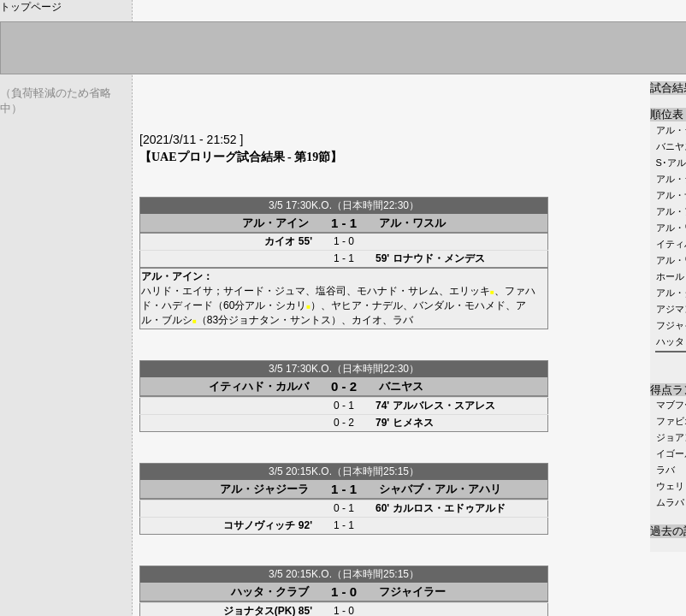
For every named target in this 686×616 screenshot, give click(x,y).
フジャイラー (412, 592)
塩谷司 (331, 291)
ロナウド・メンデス (439, 258)
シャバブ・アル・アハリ (440, 489)
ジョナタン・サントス (280, 320)
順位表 (667, 114)
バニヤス (401, 386)
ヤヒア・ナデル (367, 305)
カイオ (280, 241)
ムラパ (670, 502)
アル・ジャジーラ (264, 489)
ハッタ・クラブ (270, 592)
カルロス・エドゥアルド (449, 508)
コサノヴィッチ (259, 525)
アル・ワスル (412, 223)
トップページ (31, 7)
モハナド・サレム (398, 291)
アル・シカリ (275, 305)
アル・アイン (275, 223)
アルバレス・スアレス (444, 406)
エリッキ (470, 291)
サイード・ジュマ (264, 291)
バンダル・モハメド (459, 305)
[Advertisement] (340, 107)
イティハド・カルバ (259, 386)
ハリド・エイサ (177, 291)
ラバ (665, 470)
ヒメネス (413, 423)
